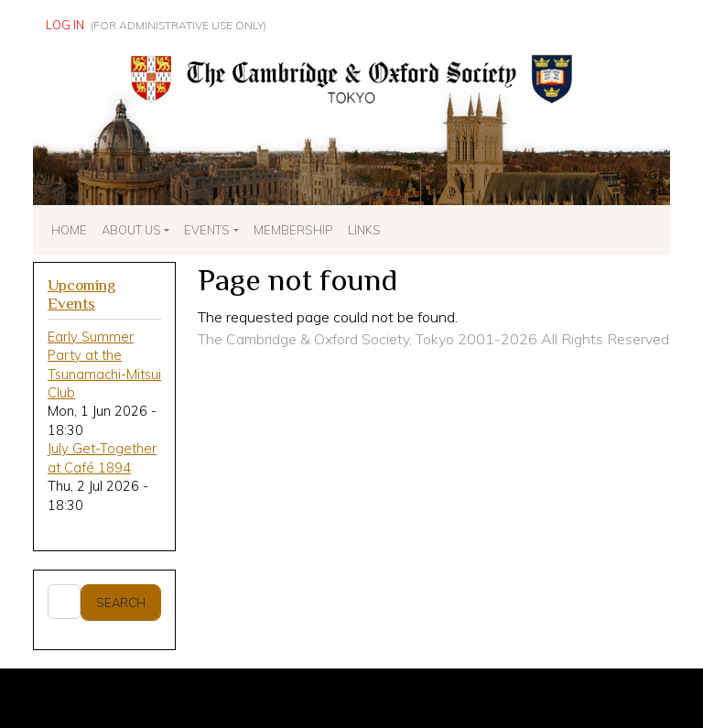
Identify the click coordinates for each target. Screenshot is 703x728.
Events (207, 230)
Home (69, 230)
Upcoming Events (81, 295)
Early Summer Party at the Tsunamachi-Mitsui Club (104, 364)
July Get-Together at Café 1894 (102, 457)
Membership (293, 230)
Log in (65, 25)
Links (364, 230)
